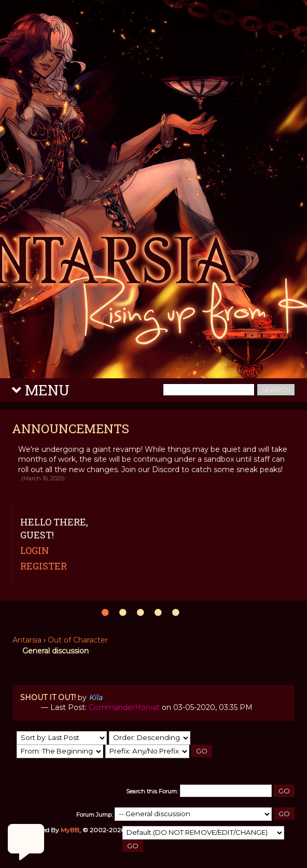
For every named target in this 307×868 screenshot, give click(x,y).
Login (35, 550)
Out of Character (78, 640)
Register (44, 566)
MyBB (70, 830)
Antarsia (27, 640)
